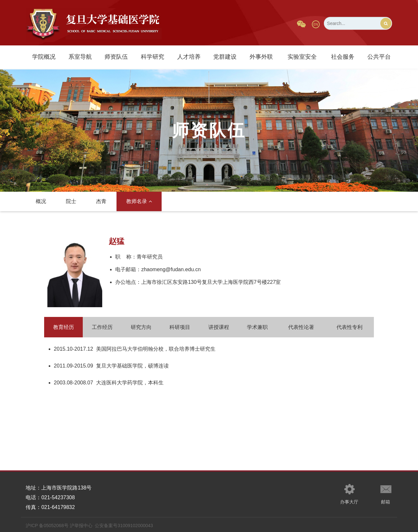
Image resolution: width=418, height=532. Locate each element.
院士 (71, 201)
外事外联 (261, 57)
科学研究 (153, 57)
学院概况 (44, 57)
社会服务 (343, 57)
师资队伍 (116, 57)
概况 (41, 201)
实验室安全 (302, 57)
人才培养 (189, 57)
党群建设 (225, 57)
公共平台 (379, 57)
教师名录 (139, 201)
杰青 (101, 201)
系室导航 (80, 57)
